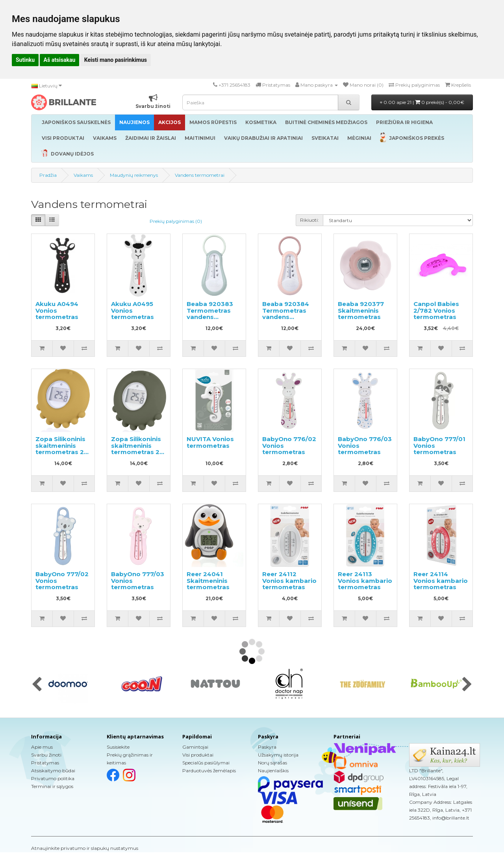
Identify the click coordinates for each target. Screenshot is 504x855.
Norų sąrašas (272, 763)
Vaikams (83, 175)
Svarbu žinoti (46, 755)
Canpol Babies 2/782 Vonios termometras (436, 310)
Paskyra (267, 747)
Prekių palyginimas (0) (176, 221)
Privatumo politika (53, 778)
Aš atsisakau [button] (60, 60)
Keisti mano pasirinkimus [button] (116, 60)
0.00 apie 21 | (422, 102)
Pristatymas (45, 763)
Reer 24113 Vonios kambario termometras (365, 581)
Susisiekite (118, 747)
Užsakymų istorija (278, 755)
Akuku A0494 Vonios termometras (57, 310)
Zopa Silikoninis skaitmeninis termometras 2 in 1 (60, 449)
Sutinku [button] (25, 60)
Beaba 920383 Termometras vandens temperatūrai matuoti (210, 317)
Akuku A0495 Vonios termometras (132, 310)
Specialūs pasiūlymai (206, 763)
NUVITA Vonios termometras (210, 442)
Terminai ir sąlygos (52, 786)
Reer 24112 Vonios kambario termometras (289, 581)
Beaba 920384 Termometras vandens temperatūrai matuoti (286, 317)
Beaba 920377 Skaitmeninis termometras (361, 310)
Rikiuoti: (309, 220)
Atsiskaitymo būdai (53, 771)
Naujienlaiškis (273, 771)
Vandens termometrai (200, 175)
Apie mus (42, 747)
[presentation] (37, 685)
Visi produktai (198, 755)
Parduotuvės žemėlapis (209, 771)
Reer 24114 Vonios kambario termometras (441, 581)
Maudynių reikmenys (134, 175)
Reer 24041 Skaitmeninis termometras (208, 581)
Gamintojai (195, 747)
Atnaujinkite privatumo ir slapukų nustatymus (85, 848)
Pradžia (48, 175)
